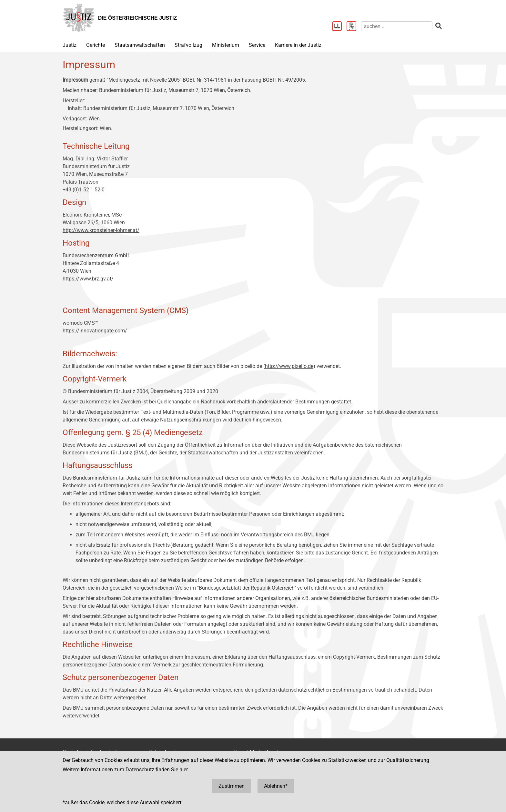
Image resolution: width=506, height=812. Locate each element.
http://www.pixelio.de (289, 366)
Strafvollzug (188, 45)
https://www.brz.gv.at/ (88, 279)
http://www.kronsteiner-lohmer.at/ (101, 230)
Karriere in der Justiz (298, 45)
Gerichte (96, 45)
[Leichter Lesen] (339, 27)
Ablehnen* (276, 786)
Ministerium (226, 45)
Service (257, 45)
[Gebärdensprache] (354, 27)
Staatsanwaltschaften (140, 45)
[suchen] (397, 26)
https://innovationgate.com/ (95, 331)
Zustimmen (232, 786)
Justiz (70, 45)
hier (183, 770)
